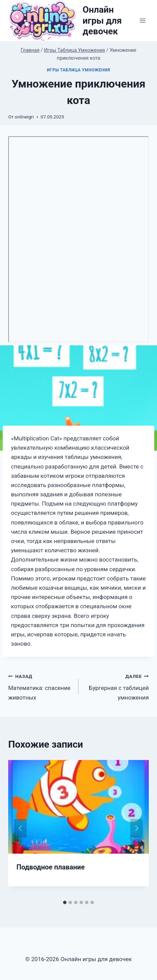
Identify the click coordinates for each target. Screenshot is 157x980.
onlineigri (24, 117)
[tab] (65, 902)
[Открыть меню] (142, 21)
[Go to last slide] (21, 828)
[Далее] (136, 828)
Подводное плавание (51, 867)
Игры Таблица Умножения (78, 70)
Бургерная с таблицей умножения (117, 686)
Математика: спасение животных (40, 686)
